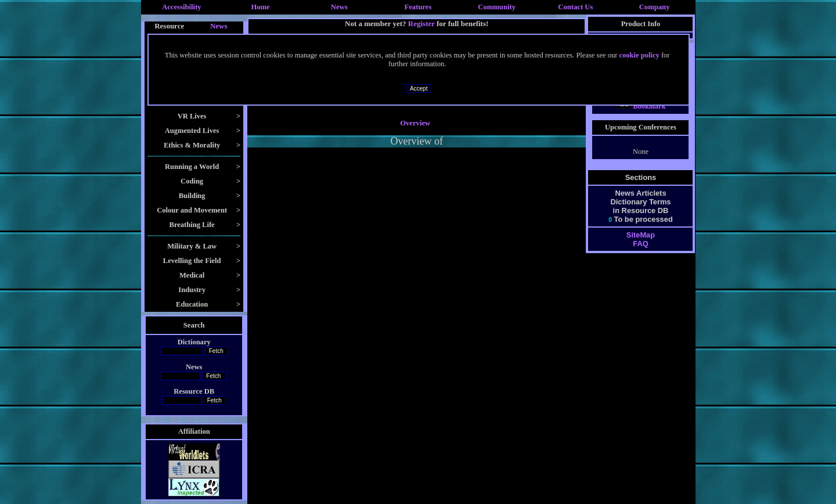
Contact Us (575, 7)
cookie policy (639, 55)
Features (418, 7)
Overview (415, 123)
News (339, 7)
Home (260, 7)
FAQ (640, 244)
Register (421, 24)
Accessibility (182, 7)
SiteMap (641, 235)
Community (497, 7)
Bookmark (641, 106)
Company (655, 7)
